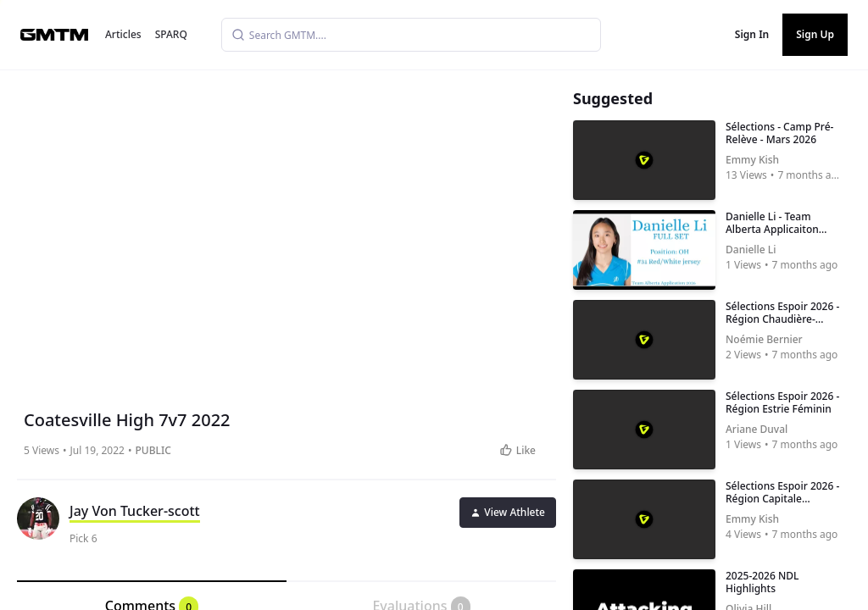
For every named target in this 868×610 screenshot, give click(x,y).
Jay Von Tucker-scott (135, 511)
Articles (123, 34)
